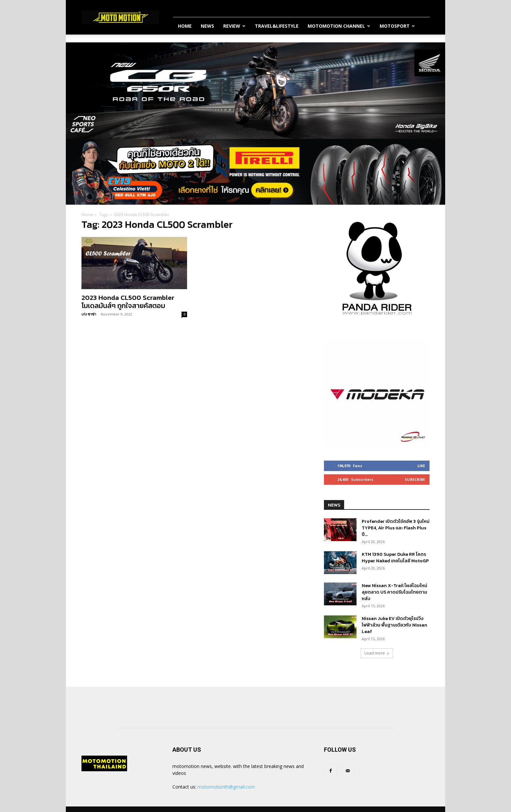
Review (234, 26)
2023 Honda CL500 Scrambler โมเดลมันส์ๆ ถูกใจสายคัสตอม (128, 302)
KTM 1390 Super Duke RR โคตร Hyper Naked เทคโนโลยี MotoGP (395, 558)
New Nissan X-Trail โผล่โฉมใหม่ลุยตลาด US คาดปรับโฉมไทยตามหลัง (394, 592)
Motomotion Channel (339, 26)
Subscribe (415, 479)
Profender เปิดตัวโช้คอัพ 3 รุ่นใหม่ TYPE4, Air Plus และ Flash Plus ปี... (396, 528)
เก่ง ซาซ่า (89, 314)
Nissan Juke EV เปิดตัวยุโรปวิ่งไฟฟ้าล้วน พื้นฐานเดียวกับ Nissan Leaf (394, 625)
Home (185, 26)
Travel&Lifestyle (277, 26)
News (207, 26)
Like (421, 466)
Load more (377, 653)
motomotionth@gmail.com (226, 787)
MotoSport (397, 26)
